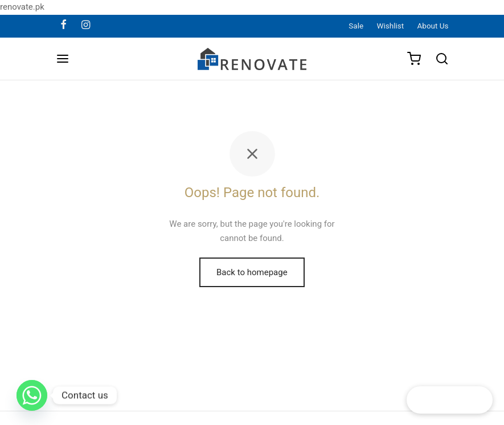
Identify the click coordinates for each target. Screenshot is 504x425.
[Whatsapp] (32, 395)
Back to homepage (252, 272)
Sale (356, 26)
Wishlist (391, 26)
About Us (433, 26)
